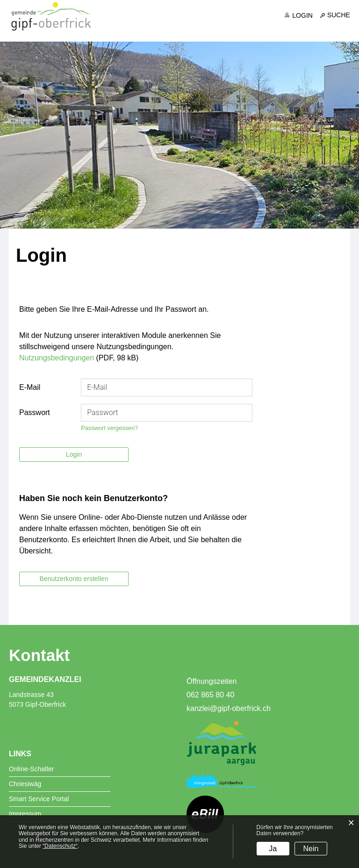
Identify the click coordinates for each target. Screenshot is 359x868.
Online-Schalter (32, 769)
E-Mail (30, 388)
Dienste (254, 29)
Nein (311, 849)
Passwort (35, 413)
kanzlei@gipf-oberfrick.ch (229, 709)
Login (302, 15)
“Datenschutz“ (60, 846)
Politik (215, 29)
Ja (273, 849)
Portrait (178, 29)
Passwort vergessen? (109, 428)
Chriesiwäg (25, 784)
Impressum (25, 814)
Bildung (295, 29)
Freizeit (336, 29)
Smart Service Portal (39, 799)
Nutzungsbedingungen (57, 358)
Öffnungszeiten (212, 682)
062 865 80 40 (210, 695)
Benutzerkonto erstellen (74, 579)
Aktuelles (134, 29)
